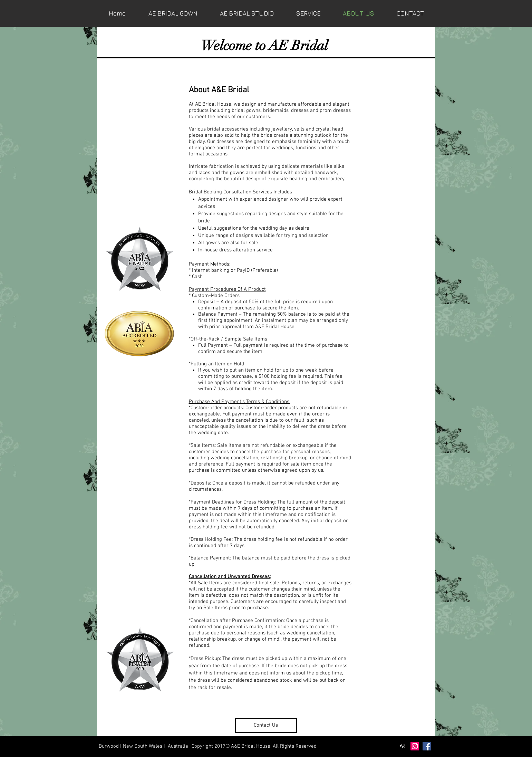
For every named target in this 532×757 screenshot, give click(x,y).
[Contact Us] (266, 725)
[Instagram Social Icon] (415, 746)
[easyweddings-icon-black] (403, 746)
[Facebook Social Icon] (427, 746)
